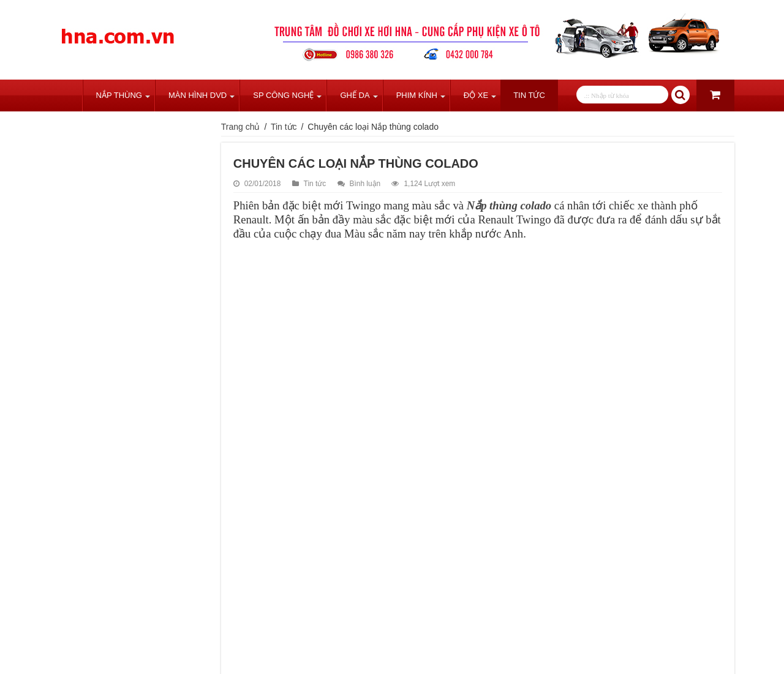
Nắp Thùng (119, 95)
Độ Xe (476, 95)
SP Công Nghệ (283, 95)
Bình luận (365, 184)
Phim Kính (417, 95)
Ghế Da (355, 95)
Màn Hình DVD (198, 95)
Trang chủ (66, 95)
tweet (272, 640)
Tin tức (529, 95)
